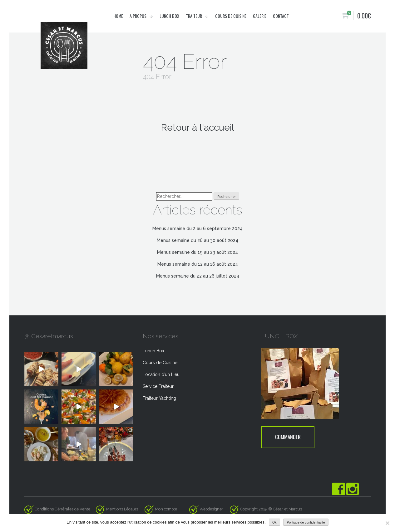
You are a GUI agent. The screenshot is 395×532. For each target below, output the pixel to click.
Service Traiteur (158, 386)
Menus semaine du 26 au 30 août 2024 (197, 240)
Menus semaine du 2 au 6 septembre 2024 (197, 228)
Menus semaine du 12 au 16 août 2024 (198, 264)
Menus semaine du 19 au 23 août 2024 (197, 252)
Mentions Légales (122, 509)
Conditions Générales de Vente (62, 509)
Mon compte (166, 509)
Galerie (260, 16)
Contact (281, 16)
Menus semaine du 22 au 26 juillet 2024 (198, 276)
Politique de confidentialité (306, 522)
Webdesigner (214, 509)
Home (118, 16)
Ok (274, 522)
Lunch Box (169, 16)
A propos (138, 16)
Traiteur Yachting (159, 398)
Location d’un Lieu (161, 374)
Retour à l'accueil (197, 127)
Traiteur (194, 16)
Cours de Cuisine (160, 363)
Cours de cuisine (231, 16)
